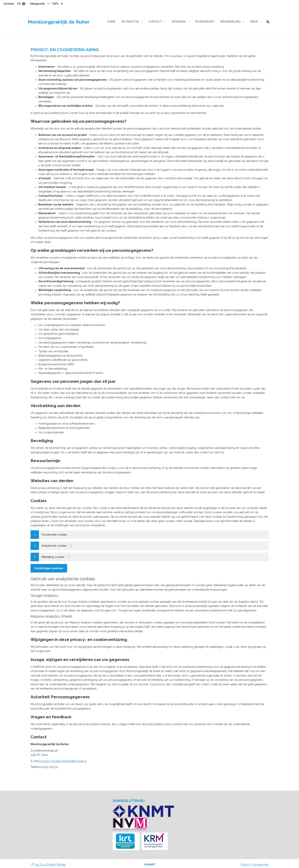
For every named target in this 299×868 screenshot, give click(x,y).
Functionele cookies (54, 535)
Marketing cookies (53, 557)
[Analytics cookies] (71, 545)
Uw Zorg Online (45, 865)
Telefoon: (36, 767)
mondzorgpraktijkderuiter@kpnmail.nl (63, 761)
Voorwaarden (260, 865)
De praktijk (130, 22)
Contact (155, 22)
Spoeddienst (205, 22)
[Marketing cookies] (68, 557)
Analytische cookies (54, 546)
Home (111, 22)
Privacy (245, 865)
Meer (254, 22)
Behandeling (231, 22)
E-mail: (35, 761)
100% (55, 4)
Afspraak (179, 22)
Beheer (61, 865)
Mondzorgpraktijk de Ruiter (59, 22)
